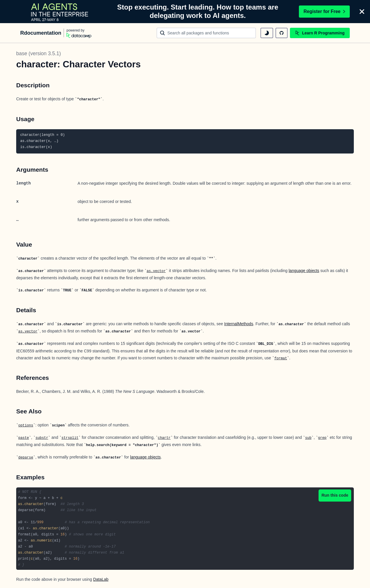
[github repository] (282, 33)
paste (24, 438)
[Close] (362, 12)
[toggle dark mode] (267, 33)
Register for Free (324, 11)
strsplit (70, 438)
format (281, 358)
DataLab (101, 579)
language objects (304, 271)
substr (42, 438)
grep (322, 438)
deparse (26, 458)
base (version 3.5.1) (39, 53)
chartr (164, 438)
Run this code (335, 495)
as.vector (156, 271)
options (26, 426)
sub (308, 438)
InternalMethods (239, 324)
